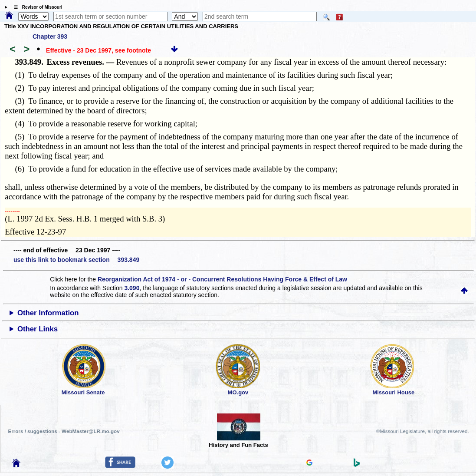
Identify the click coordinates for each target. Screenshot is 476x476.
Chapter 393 (50, 36)
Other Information (48, 313)
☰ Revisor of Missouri (36, 7)
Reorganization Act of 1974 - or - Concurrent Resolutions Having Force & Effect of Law (222, 279)
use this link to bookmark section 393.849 (76, 260)
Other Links (38, 329)
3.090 (132, 288)
